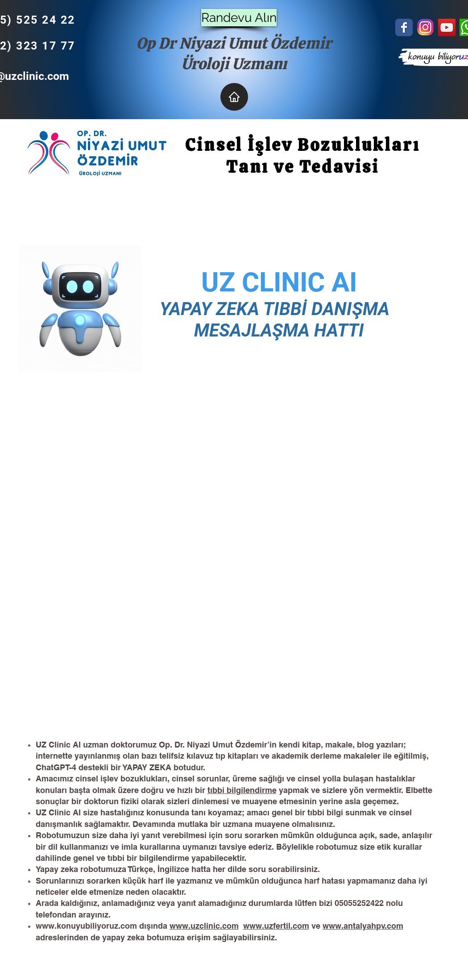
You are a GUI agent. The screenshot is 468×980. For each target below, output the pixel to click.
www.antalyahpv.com (363, 926)
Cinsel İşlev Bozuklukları (300, 145)
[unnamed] (425, 27)
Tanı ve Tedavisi (300, 167)
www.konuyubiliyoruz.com (86, 926)
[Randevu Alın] (239, 18)
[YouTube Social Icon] (447, 27)
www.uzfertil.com (276, 926)
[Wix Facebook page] (404, 27)
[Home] (234, 97)
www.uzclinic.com (204, 926)
